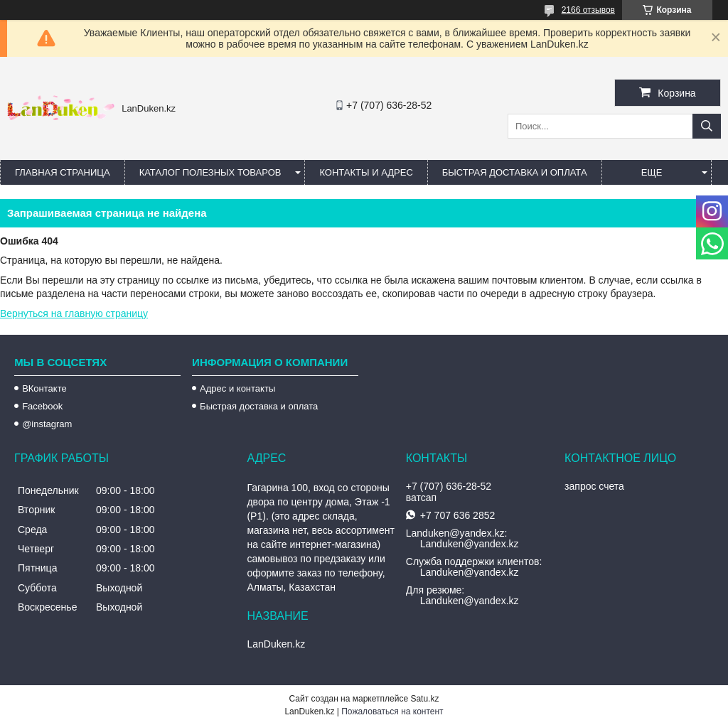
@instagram (47, 424)
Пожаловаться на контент (392, 711)
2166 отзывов (588, 10)
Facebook (42, 406)
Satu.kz (424, 699)
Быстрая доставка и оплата (259, 406)
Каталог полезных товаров (210, 172)
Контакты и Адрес (366, 172)
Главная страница (63, 172)
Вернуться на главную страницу (74, 313)
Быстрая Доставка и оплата (515, 172)
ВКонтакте (44, 388)
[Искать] (707, 126)
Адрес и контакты (237, 388)
